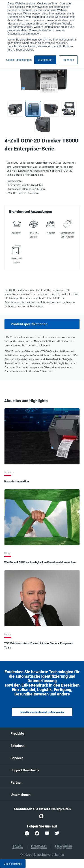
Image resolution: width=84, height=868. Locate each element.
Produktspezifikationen (29, 324)
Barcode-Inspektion (17, 482)
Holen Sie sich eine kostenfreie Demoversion (42, 712)
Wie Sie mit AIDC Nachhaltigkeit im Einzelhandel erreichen (40, 562)
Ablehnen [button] (68, 60)
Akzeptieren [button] (45, 60)
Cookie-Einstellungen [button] (19, 60)
